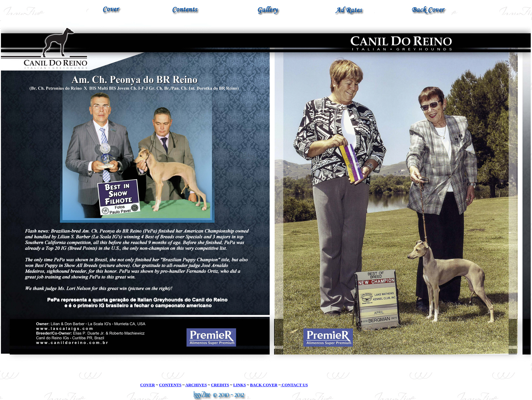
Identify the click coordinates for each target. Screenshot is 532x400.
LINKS (239, 385)
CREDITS (220, 385)
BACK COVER (264, 385)
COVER (148, 385)
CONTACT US (294, 385)
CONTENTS (170, 385)
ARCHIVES (196, 385)
